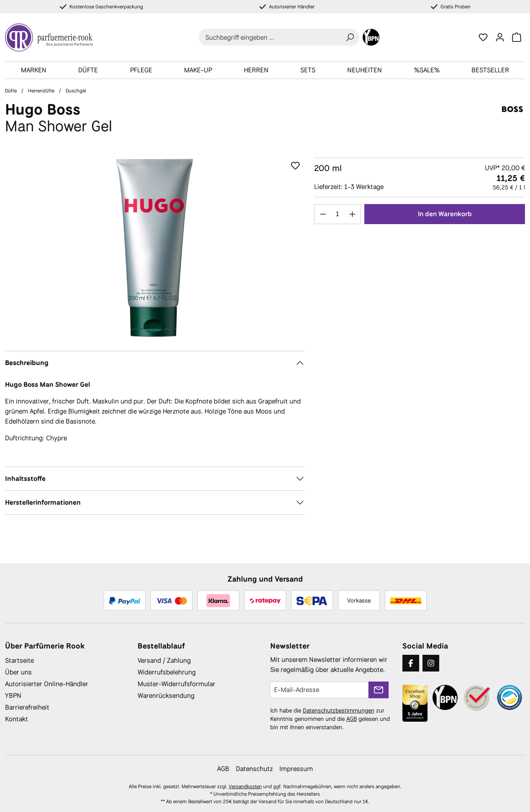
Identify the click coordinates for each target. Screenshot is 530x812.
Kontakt (17, 719)
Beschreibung (27, 363)
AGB (352, 719)
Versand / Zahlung (164, 660)
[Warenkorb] (517, 37)
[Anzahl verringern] (323, 214)
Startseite (19, 660)
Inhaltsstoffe (25, 479)
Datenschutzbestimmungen (339, 710)
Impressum (296, 769)
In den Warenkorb (445, 214)
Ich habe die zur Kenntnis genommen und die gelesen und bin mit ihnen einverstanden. (330, 719)
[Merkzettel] (483, 37)
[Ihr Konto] (500, 37)
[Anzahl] (338, 214)
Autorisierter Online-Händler (47, 684)
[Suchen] (350, 37)
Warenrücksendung (166, 696)
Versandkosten (245, 786)
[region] (155, 248)
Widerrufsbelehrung (167, 672)
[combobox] (270, 37)
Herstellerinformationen (43, 502)
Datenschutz (254, 769)
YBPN (13, 696)
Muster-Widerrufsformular (177, 684)
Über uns (18, 672)
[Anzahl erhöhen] (353, 214)
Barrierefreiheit (27, 707)
